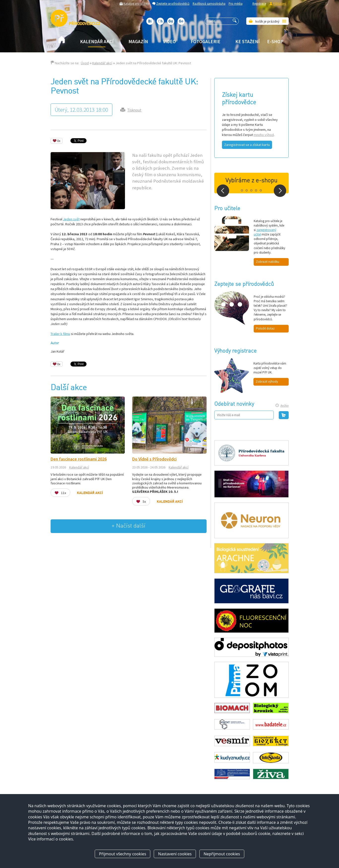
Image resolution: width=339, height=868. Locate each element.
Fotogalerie (206, 41)
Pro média (236, 3)
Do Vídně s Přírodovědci (154, 459)
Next (280, 191)
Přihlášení (280, 3)
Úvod (85, 63)
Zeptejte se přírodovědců (173, 3)
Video (169, 41)
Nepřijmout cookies (222, 854)
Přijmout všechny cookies (123, 854)
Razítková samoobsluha (209, 3)
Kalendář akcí (97, 41)
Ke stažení (247, 41)
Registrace (259, 3)
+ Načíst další (128, 526)
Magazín (138, 41)
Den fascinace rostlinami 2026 (79, 459)
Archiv (285, 406)
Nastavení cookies (175, 854)
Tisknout (134, 110)
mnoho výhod (264, 135)
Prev (223, 191)
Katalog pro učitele (136, 3)
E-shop (275, 41)
